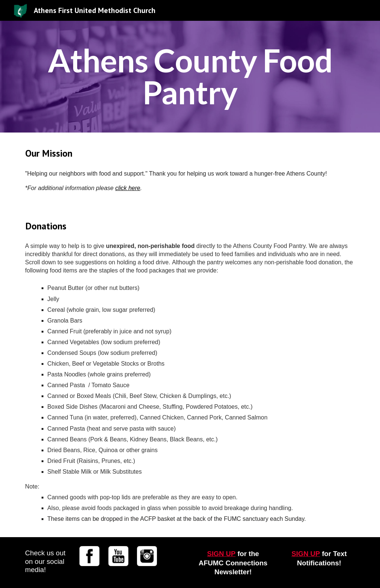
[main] (190, 77)
